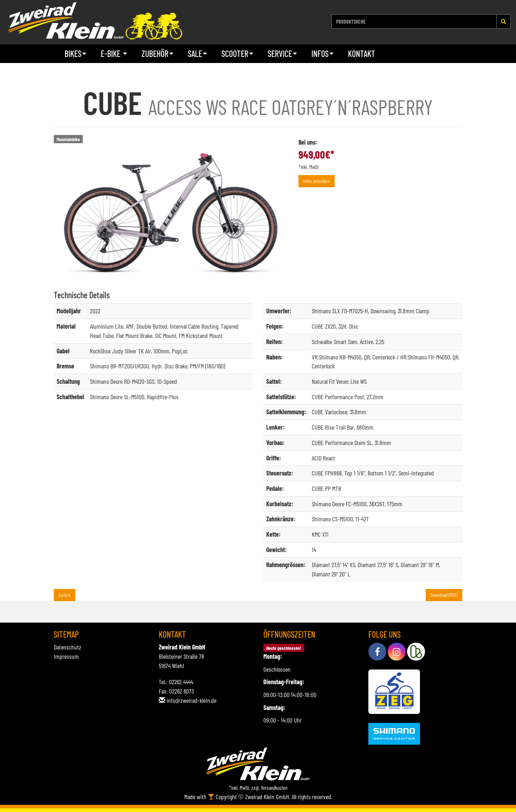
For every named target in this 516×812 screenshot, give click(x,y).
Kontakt (362, 54)
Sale (197, 54)
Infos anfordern (317, 181)
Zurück (64, 595)
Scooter (237, 54)
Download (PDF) (444, 595)
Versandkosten (274, 788)
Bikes (75, 54)
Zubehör (157, 54)
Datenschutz (68, 647)
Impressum (66, 656)
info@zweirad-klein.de (192, 700)
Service (282, 54)
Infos (322, 54)
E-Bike (114, 54)
